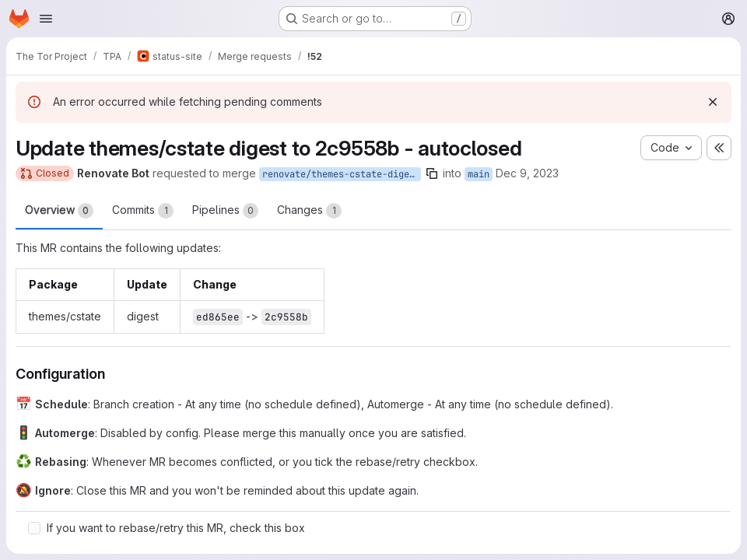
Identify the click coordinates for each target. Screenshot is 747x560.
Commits (143, 211)
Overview (59, 211)
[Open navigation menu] (46, 19)
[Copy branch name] (432, 173)
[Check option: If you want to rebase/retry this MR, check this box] (34, 528)
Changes (309, 211)
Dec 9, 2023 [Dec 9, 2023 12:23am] (527, 173)
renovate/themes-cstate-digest (341, 174)
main (479, 174)
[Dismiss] (713, 102)
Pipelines (225, 211)
